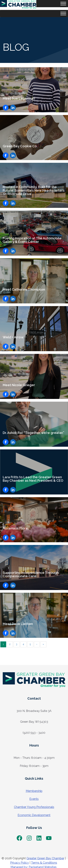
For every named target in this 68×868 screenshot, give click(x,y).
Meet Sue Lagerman (19, 98)
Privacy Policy (19, 863)
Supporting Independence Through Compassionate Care (31, 574)
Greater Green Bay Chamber (45, 858)
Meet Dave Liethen (18, 624)
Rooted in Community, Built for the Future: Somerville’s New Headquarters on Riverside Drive (34, 190)
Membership (34, 791)
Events (34, 799)
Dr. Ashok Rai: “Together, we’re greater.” (33, 433)
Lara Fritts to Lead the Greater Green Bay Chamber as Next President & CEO (34, 479)
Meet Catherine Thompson (24, 289)
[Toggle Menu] (63, 4)
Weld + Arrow (13, 337)
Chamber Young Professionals (34, 807)
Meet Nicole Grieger (19, 385)
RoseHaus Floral (16, 528)
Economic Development (34, 815)
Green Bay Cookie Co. (20, 146)
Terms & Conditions (44, 863)
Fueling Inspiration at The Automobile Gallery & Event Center (32, 240)
